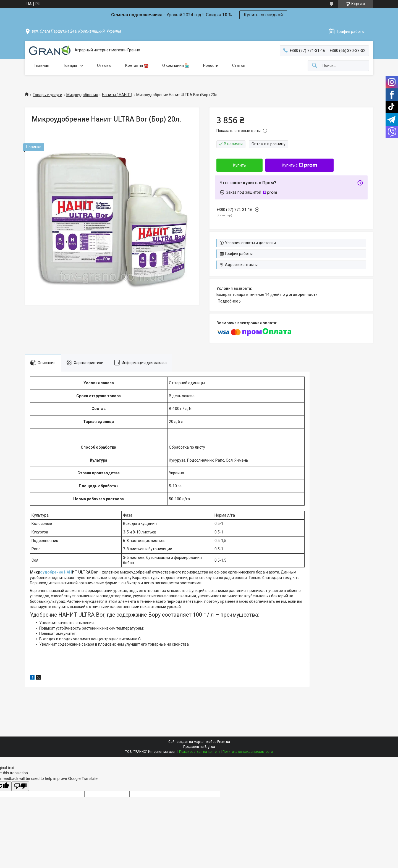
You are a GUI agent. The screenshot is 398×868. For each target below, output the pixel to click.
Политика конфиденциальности (248, 752)
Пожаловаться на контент (200, 752)
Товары (70, 65)
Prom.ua (224, 742)
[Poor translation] (20, 786)
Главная (42, 65)
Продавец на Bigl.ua (199, 747)
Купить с (299, 165)
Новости (211, 65)
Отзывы (104, 65)
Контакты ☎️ (137, 65)
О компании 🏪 (176, 65)
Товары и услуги (47, 95)
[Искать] (315, 66)
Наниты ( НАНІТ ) (117, 95)
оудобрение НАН (56, 572)
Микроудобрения (82, 95)
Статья (239, 65)
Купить (239, 165)
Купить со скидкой (263, 15)
